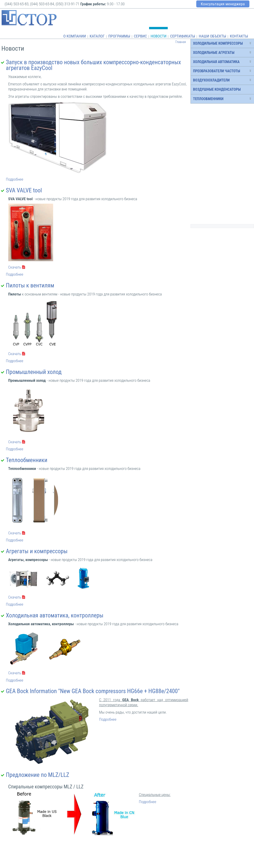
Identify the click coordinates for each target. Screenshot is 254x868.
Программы (119, 36)
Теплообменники (27, 460)
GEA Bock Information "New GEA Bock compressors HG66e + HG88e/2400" (93, 691)
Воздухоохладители (211, 80)
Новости (158, 36)
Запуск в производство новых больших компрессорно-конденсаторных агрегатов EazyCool (94, 65)
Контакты (239, 36)
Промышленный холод (34, 372)
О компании (75, 36)
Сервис (140, 36)
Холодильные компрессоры (218, 43)
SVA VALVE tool (24, 190)
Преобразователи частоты (217, 71)
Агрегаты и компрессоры (37, 551)
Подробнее (15, 179)
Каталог (97, 36)
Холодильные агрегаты (214, 53)
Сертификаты (183, 36)
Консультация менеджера (223, 4)
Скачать (15, 267)
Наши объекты (212, 36)
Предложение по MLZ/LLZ (38, 775)
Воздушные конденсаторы (217, 89)
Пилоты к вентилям (30, 285)
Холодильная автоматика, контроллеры (55, 615)
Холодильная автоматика (216, 62)
